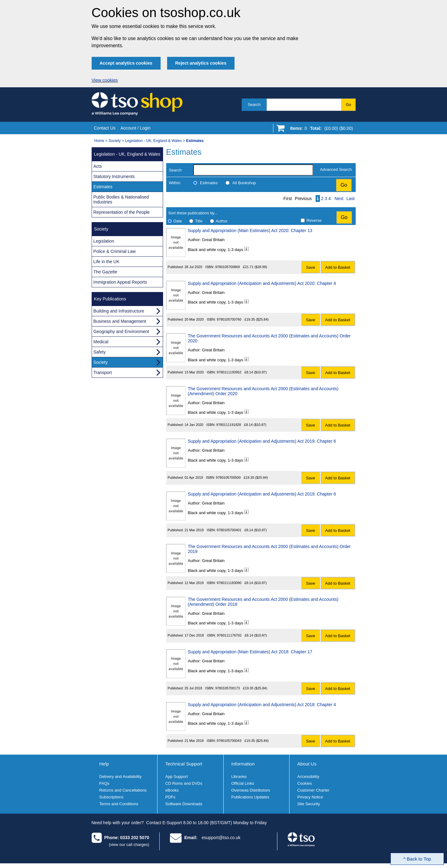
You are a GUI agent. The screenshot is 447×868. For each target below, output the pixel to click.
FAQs (105, 783)
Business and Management (120, 321)
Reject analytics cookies (201, 63)
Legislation (104, 241)
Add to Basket (338, 267)
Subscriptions (112, 797)
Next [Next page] (339, 199)
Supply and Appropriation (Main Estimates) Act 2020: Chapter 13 (250, 231)
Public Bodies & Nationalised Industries (121, 199)
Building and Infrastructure (119, 311)
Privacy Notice (310, 797)
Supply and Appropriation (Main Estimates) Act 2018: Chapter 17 (250, 652)
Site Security (309, 804)
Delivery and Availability (121, 777)
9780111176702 (229, 635)
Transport (103, 372)
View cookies (105, 80)
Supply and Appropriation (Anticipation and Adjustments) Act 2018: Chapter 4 (262, 705)
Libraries (239, 777)
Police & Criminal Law (115, 251)
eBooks (172, 790)
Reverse (314, 220)
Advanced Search (336, 169)
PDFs (170, 797)
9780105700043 (229, 741)
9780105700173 (228, 688)
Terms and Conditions (119, 804)
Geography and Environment (121, 331)
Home (99, 141)
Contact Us (105, 128)
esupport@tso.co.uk (221, 838)
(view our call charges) (129, 845)
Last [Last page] (350, 199)
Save (311, 267)
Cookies (305, 783)
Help (104, 764)
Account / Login (136, 128)
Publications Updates (250, 797)
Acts (98, 166)
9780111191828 (229, 425)
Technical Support (184, 764)
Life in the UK (107, 262)
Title (199, 221)
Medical (101, 342)
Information (243, 764)
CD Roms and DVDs (184, 783)
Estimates (209, 183)
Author (221, 221)
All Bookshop (244, 183)
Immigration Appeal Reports (120, 282)
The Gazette (105, 272)
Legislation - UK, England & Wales (153, 141)
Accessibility (308, 777)
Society (114, 141)
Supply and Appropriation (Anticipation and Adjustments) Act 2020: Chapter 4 (262, 283)
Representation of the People (122, 212)
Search (254, 105)
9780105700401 (229, 530)
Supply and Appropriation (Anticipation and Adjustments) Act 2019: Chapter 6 (262, 441)
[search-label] (253, 170)
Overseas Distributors (251, 790)
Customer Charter (313, 790)
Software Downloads (184, 804)
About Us (307, 764)
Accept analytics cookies (126, 63)
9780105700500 (228, 477)
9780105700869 (228, 267)
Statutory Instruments (114, 176)
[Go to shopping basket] (320, 130)
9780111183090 (229, 583)
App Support (176, 777)
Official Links (243, 783)
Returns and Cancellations (123, 790)
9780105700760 (229, 319)
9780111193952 (229, 372)
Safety (100, 352)
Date (178, 221)
